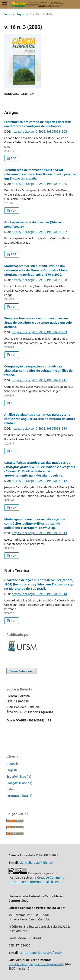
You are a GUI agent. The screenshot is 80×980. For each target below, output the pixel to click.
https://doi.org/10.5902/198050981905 (39, 131)
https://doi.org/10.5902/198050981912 (39, 481)
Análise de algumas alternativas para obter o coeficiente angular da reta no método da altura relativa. (40, 419)
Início (8, 14)
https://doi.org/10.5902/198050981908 (39, 280)
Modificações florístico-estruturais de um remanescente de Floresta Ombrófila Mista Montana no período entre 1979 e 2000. (36, 270)
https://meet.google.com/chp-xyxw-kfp (36, 964)
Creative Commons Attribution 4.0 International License (36, 880)
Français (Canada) (19, 783)
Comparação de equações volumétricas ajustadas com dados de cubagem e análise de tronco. (38, 371)
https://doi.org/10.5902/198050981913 (39, 533)
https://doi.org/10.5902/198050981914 (39, 594)
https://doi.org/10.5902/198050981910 (39, 428)
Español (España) (19, 776)
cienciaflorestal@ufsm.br (37, 862)
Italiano (12, 789)
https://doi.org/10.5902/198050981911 (39, 380)
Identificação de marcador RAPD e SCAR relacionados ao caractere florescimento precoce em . (40, 174)
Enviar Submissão (21, 671)
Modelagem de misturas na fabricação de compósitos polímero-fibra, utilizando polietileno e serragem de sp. (35, 523)
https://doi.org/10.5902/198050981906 (39, 184)
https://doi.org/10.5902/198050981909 (39, 332)
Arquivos (22, 14)
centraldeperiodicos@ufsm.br (41, 953)
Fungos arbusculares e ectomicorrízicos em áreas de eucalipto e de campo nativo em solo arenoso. (38, 323)
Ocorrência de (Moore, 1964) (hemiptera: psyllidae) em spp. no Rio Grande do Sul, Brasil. (39, 584)
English (12, 770)
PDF (13, 158)
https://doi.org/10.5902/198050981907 (39, 232)
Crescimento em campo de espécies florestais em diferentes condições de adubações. (38, 124)
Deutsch (12, 764)
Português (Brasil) (19, 796)
